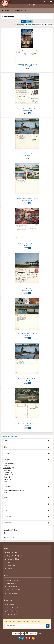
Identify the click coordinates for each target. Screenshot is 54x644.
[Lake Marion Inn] (27, 273)
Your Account (39, 2)
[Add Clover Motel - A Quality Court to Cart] (29, 338)
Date (29, 22)
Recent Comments (13, 608)
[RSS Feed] (33, 638)
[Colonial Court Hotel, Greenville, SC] (27, 408)
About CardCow (12, 553)
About (6, 548)
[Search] (30, 5)
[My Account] (34, 5)
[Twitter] (23, 638)
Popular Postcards (13, 587)
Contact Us (47, 2)
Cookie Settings (12, 565)
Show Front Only (8, 537)
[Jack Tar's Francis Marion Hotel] (27, 48)
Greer (5, 470)
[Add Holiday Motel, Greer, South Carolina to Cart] (29, 383)
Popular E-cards (12, 593)
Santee (6, 479)
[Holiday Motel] (27, 138)
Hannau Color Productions (12, 490)
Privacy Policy (11, 562)
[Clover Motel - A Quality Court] (27, 318)
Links (6, 576)
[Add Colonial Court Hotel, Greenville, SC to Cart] (29, 428)
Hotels (6, 466)
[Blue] (4, 533)
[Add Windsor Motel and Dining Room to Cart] (29, 113)
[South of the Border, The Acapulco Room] (27, 228)
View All (7, 482)
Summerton (7, 468)
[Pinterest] (30, 638)
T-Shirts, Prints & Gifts (14, 590)
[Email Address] (25, 626)
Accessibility (11, 605)
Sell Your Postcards (13, 580)
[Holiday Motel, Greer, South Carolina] (27, 363)
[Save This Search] (24, 22)
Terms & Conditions (13, 559)
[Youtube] (26, 638)
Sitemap (9, 569)
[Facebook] (19, 638)
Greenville (7, 475)
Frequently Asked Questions (16, 556)
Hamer (6, 477)
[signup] (48, 626)
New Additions (11, 583)
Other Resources (12, 614)
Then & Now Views (13, 611)
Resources (8, 600)
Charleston (7, 472)
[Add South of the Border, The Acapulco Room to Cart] (29, 248)
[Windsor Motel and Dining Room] (27, 93)
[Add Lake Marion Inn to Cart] (29, 293)
